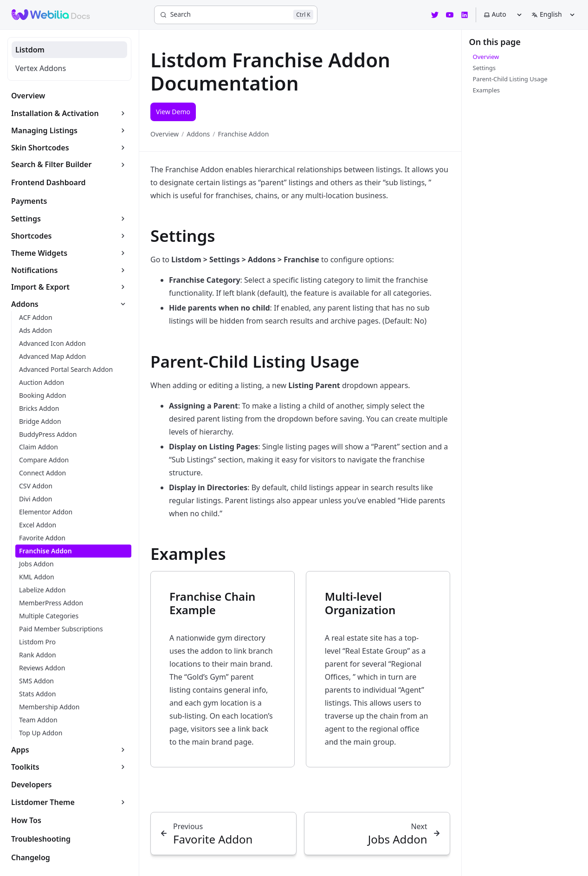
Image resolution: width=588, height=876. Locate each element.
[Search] (236, 15)
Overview (165, 134)
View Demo (173, 112)
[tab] (69, 50)
